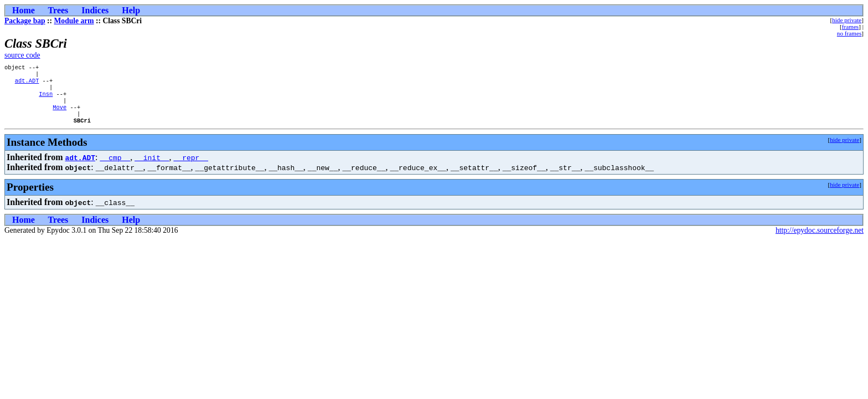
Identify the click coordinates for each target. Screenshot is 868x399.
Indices (95, 10)
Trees (58, 10)
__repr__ (191, 167)
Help (131, 10)
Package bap (25, 21)
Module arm (74, 21)
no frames (849, 33)
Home (24, 10)
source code (22, 55)
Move (60, 115)
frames (850, 27)
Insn (46, 99)
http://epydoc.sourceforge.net (820, 240)
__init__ (152, 167)
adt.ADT (27, 84)
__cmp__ (115, 167)
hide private (847, 20)
